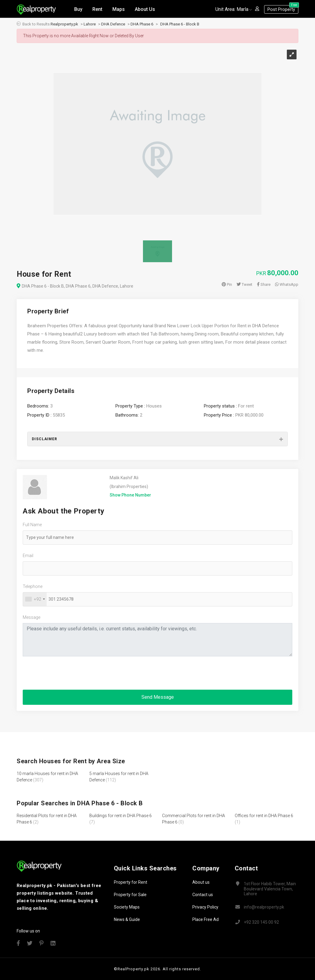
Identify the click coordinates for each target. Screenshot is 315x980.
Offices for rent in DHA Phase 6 (264, 816)
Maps (119, 9)
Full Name (32, 525)
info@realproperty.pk (264, 907)
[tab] (157, 439)
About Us (145, 9)
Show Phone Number (130, 495)
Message (31, 617)
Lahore (90, 24)
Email (28, 556)
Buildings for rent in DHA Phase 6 (121, 816)
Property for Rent (131, 882)
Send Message (158, 697)
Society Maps (127, 907)
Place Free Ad (206, 919)
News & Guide (127, 919)
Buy (78, 9)
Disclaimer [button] (45, 439)
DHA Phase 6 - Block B (180, 24)
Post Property (283, 8)
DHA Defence (113, 24)
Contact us (203, 895)
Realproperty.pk (64, 24)
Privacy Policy (205, 907)
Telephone (33, 586)
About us (201, 882)
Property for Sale (130, 895)
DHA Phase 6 (142, 24)
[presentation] (69, 673)
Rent (97, 9)
